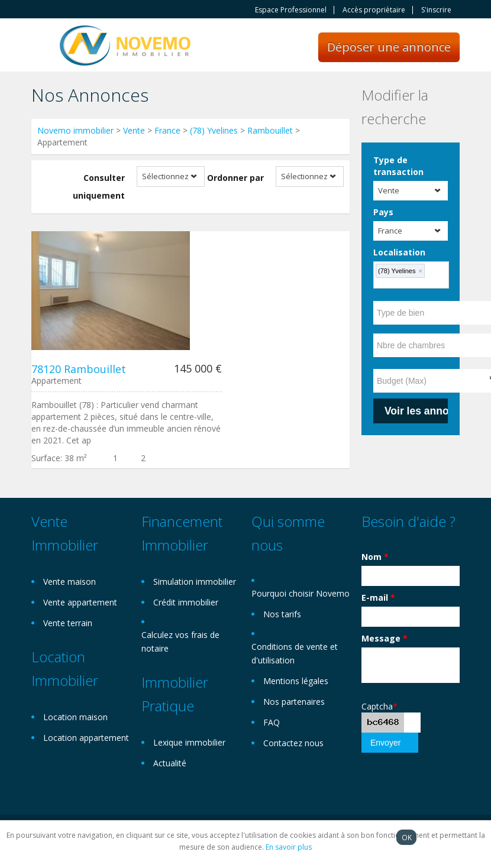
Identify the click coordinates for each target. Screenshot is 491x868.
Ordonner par (235, 178)
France (167, 130)
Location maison (75, 717)
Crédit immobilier (186, 602)
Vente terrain (68, 623)
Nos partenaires (294, 702)
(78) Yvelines (214, 130)
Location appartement (86, 738)
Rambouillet (270, 130)
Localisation (399, 252)
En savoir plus (289, 847)
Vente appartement (80, 602)
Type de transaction (398, 166)
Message (385, 638)
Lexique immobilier (189, 742)
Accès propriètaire (374, 10)
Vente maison (70, 582)
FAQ (272, 722)
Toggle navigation (42, 46)
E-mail (378, 597)
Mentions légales (296, 681)
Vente (134, 130)
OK (407, 837)
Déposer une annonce (389, 47)
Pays (383, 212)
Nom (375, 557)
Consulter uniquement (99, 187)
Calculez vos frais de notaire (180, 642)
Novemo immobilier (75, 130)
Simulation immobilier (195, 582)
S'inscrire (436, 10)
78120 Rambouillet (79, 369)
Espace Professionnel (291, 10)
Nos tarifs (282, 614)
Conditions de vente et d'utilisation (295, 653)
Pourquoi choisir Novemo (301, 593)
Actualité (170, 763)
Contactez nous (293, 743)
